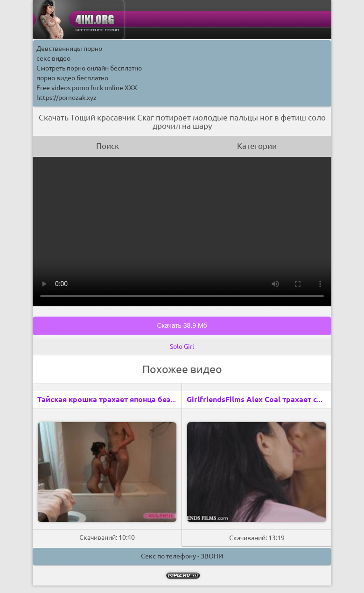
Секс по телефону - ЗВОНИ (182, 556)
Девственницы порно (69, 49)
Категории (257, 146)
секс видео (53, 58)
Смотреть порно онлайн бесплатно (89, 68)
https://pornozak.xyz (66, 98)
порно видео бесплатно (72, 78)
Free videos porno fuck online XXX (87, 88)
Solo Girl (182, 346)
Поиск (108, 146)
